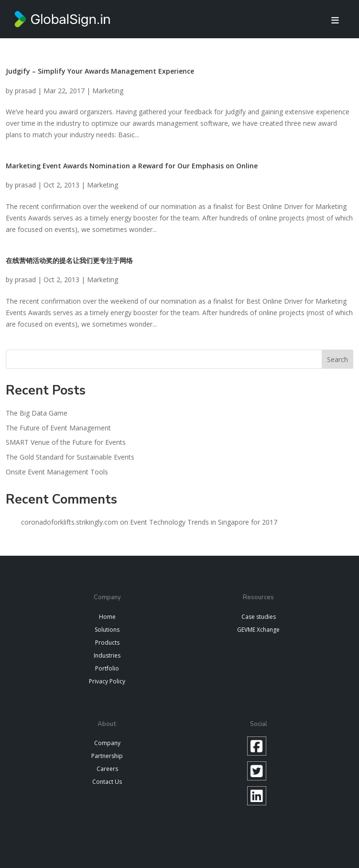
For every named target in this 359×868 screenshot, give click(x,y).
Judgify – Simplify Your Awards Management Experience (100, 71)
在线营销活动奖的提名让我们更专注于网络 (69, 260)
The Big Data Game (37, 413)
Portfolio (107, 668)
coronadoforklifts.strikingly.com (70, 522)
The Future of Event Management (58, 428)
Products (107, 643)
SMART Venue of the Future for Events (66, 442)
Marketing (108, 91)
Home (107, 617)
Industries (107, 655)
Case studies (259, 617)
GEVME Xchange (258, 630)
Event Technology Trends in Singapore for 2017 (204, 522)
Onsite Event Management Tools (57, 472)
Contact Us (107, 782)
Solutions (107, 630)
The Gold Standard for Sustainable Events (70, 457)
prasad (25, 91)
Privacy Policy (107, 681)
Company (107, 743)
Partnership (107, 756)
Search (337, 359)
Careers (107, 769)
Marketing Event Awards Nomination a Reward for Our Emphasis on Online (132, 166)
